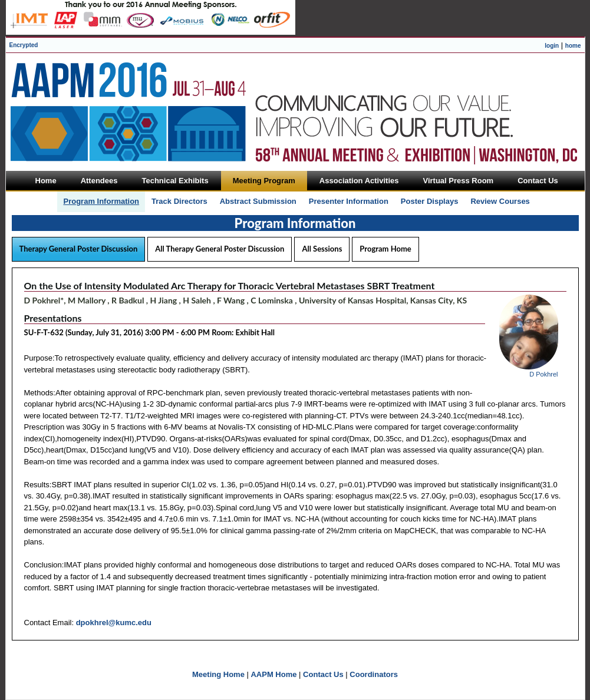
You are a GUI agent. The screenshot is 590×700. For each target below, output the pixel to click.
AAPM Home (273, 674)
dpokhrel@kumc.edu (114, 623)
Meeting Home (218, 674)
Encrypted (24, 45)
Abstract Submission (258, 201)
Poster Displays (430, 201)
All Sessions (322, 249)
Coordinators (374, 674)
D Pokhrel (543, 374)
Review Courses (500, 201)
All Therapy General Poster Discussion (220, 249)
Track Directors (179, 201)
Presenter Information (349, 201)
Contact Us (323, 674)
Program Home (385, 249)
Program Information (101, 201)
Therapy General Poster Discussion (79, 249)
